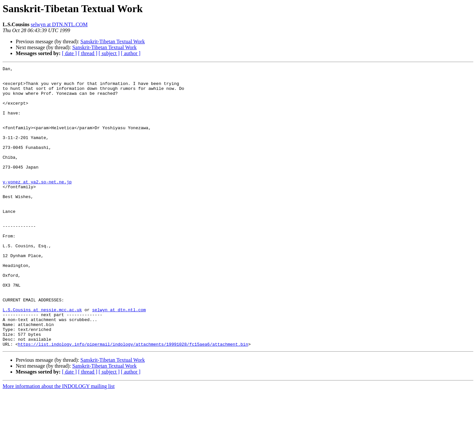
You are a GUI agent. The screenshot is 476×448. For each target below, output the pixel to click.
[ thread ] (88, 53)
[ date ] (69, 53)
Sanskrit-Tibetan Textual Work (112, 41)
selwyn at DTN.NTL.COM (59, 24)
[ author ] (131, 53)
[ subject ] (109, 53)
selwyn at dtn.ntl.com (119, 359)
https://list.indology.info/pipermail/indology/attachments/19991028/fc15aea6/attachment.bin (133, 400)
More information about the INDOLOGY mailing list (59, 442)
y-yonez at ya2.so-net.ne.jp (37, 205)
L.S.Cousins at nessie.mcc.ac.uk (42, 359)
